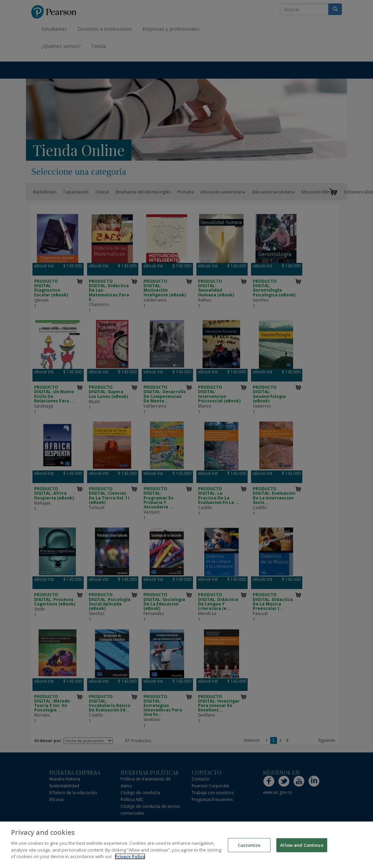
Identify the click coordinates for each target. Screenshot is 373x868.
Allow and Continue (302, 850)
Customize (249, 850)
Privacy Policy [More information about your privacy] (130, 862)
